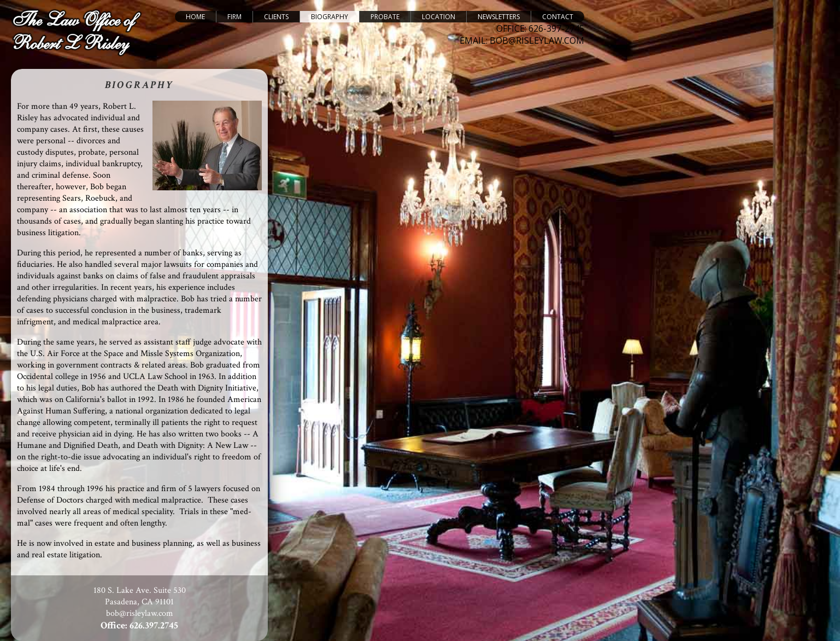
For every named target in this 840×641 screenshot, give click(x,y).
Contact (558, 17)
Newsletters (499, 17)
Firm (234, 17)
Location (439, 17)
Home (195, 17)
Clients (276, 17)
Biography (330, 17)
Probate (385, 17)
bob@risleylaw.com (140, 613)
